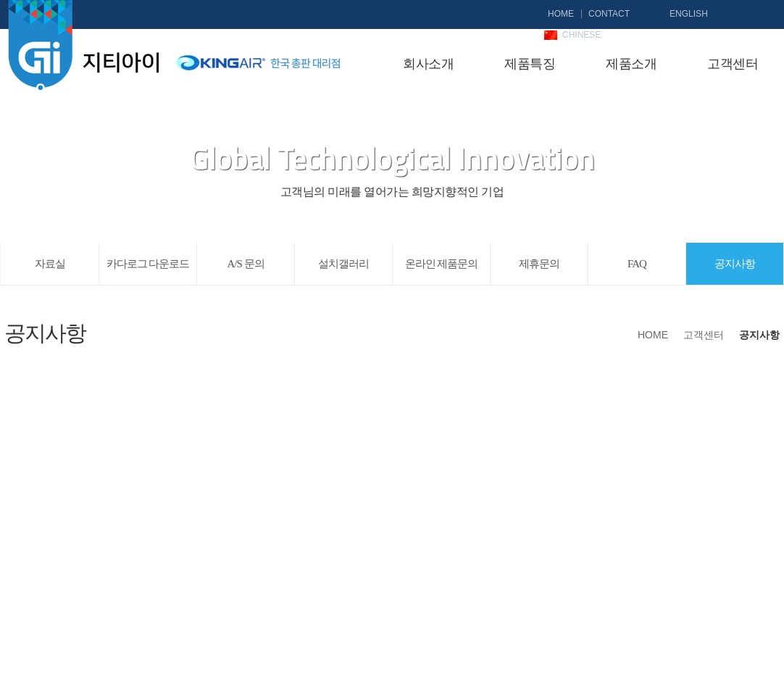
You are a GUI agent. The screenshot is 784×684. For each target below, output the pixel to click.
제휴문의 (539, 264)
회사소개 (428, 64)
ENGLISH (689, 14)
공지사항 (735, 264)
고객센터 (733, 64)
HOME (561, 14)
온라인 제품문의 (442, 264)
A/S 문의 (245, 264)
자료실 (50, 264)
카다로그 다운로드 (148, 264)
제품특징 (530, 64)
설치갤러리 (343, 264)
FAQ (637, 264)
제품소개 (631, 64)
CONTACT (609, 14)
